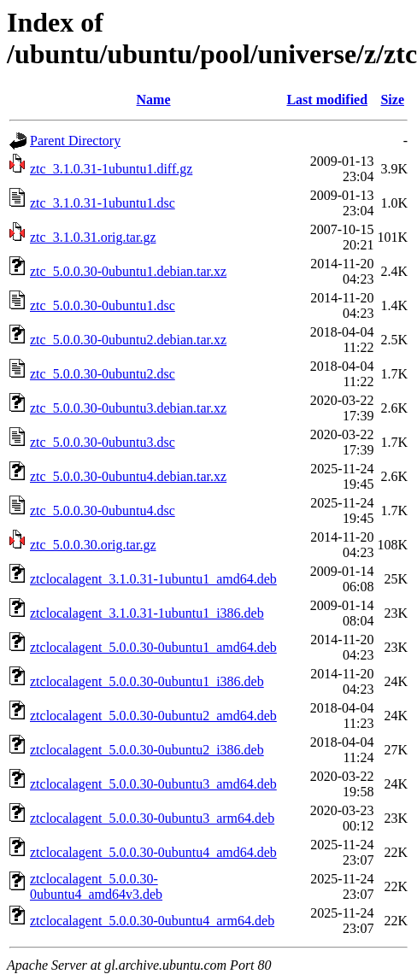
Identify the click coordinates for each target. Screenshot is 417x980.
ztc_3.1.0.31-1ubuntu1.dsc (103, 203)
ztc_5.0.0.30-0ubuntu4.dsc (103, 511)
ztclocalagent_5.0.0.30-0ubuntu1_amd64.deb (153, 647)
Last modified (327, 100)
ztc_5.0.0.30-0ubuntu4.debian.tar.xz (128, 476)
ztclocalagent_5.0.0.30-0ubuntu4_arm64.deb (152, 921)
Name (154, 100)
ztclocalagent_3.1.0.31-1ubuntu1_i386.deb (147, 613)
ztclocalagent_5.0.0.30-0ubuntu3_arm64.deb (152, 818)
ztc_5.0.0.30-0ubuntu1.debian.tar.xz (128, 271)
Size (392, 100)
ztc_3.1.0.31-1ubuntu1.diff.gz (111, 169)
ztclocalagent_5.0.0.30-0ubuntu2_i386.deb (147, 750)
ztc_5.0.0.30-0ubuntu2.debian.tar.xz (128, 340)
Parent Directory (75, 141)
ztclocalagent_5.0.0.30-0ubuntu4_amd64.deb (153, 852)
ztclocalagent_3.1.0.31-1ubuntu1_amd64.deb (153, 579)
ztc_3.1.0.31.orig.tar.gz (93, 237)
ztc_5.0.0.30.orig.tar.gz (93, 545)
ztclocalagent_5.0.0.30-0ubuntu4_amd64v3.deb (96, 886)
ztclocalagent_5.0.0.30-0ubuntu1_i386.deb (147, 681)
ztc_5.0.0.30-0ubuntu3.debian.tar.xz (128, 408)
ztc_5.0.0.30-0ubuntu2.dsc (103, 374)
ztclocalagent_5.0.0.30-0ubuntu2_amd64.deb (153, 716)
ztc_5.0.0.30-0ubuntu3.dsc (103, 442)
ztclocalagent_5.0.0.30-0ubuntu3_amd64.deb (153, 784)
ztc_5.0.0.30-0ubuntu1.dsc (103, 305)
